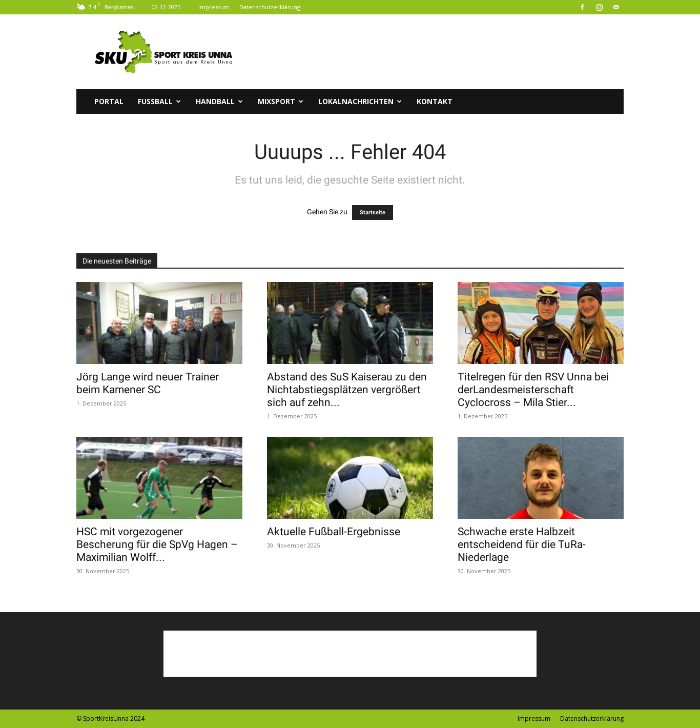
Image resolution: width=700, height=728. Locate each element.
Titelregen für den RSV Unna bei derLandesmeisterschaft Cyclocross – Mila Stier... (533, 390)
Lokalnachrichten (360, 101)
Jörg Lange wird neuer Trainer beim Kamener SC (148, 383)
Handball (219, 101)
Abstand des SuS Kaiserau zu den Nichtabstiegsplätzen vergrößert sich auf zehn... (347, 390)
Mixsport (281, 101)
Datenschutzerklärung (270, 7)
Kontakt (435, 101)
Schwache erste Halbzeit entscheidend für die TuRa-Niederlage (522, 544)
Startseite (373, 213)
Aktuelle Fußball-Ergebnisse (334, 532)
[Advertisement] (437, 52)
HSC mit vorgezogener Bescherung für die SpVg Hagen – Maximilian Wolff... (157, 544)
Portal (109, 101)
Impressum (214, 7)
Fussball (159, 101)
